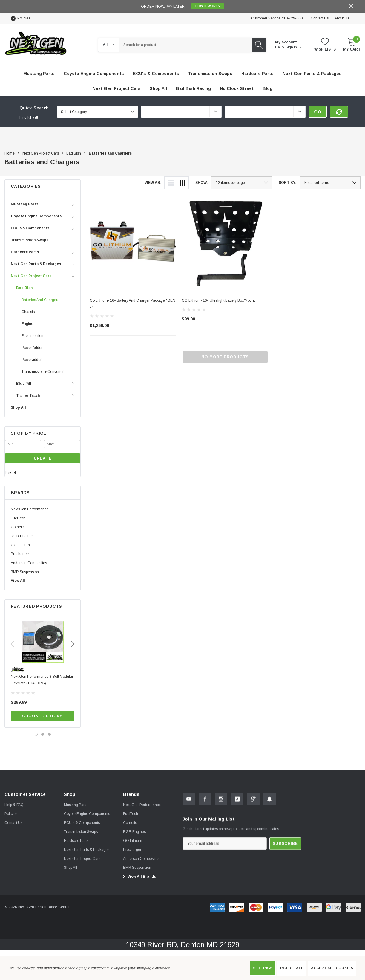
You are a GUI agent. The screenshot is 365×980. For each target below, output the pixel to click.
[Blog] (267, 88)
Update (43, 458)
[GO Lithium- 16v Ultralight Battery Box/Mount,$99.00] (225, 243)
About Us (342, 18)
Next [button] (73, 644)
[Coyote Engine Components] (94, 74)
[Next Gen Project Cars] (117, 88)
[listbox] (330, 183)
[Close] (351, 6)
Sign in (293, 47)
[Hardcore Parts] (257, 74)
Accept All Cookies (332, 968)
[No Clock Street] (237, 88)
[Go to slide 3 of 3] (49, 734)
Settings (263, 968)
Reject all (292, 968)
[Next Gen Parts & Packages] (312, 74)
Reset (10, 473)
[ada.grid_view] (183, 183)
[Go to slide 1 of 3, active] (36, 734)
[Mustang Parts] (39, 74)
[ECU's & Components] (156, 74)
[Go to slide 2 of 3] (43, 734)
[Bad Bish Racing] (193, 88)
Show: (202, 183)
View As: (153, 183)
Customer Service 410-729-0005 (278, 18)
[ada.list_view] (171, 183)
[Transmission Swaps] (210, 74)
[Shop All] (158, 88)
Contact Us (320, 18)
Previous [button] (12, 644)
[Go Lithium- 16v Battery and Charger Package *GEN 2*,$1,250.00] (133, 243)
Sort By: (287, 183)
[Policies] (20, 18)
